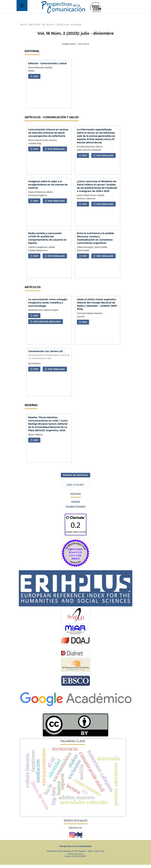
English (76, 501)
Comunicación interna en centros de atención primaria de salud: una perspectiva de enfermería (48, 133)
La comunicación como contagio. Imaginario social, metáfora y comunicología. (48, 303)
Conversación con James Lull (49, 355)
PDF (35, 76)
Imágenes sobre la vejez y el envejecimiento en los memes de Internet (48, 185)
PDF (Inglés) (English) (47, 322)
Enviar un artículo (76, 475)
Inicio (23, 24)
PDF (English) (56, 149)
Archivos (34, 24)
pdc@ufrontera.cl (76, 854)
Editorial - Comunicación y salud (47, 63)
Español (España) (76, 506)
